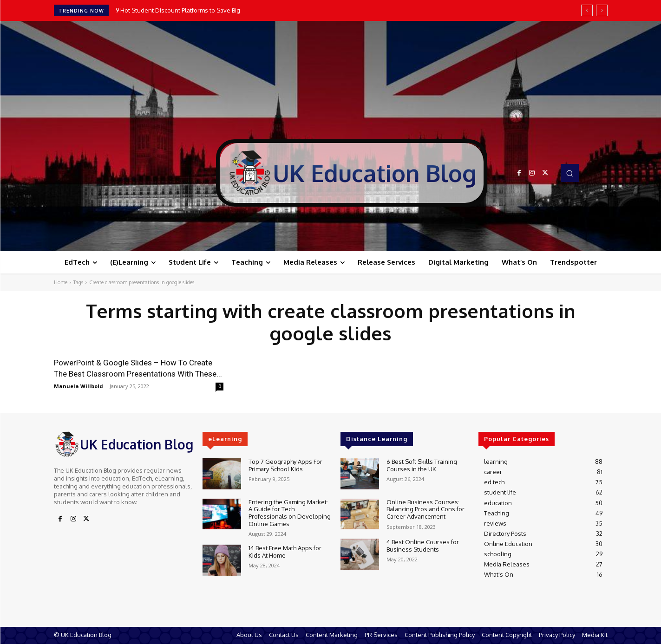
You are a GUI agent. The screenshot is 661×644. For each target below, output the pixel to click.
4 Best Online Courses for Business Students (423, 546)
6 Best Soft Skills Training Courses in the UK (422, 465)
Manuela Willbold (79, 386)
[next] (602, 10)
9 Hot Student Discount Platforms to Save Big (178, 10)
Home (61, 282)
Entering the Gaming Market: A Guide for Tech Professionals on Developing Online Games (290, 513)
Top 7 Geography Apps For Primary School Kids (285, 465)
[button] (569, 173)
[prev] (587, 10)
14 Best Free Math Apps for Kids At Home (285, 552)
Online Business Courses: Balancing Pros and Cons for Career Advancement (425, 509)
